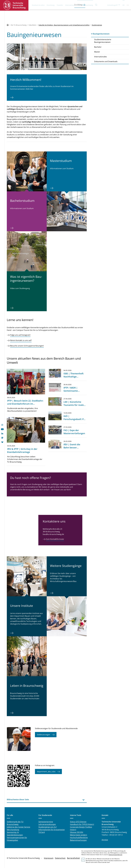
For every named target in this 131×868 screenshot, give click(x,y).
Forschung (51, 5)
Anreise (105, 840)
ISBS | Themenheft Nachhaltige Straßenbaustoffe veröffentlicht (74, 378)
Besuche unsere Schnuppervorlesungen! (27, 346)
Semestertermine (46, 822)
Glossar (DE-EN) (77, 832)
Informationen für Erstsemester (52, 830)
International (70, 5)
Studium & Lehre (38, 5)
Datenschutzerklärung (115, 855)
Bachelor (98, 47)
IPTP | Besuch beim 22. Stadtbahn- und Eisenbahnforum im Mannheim (25, 404)
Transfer (60, 5)
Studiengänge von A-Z (47, 827)
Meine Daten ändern (79, 835)
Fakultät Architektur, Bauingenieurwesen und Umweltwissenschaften (64, 25)
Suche (96, 5)
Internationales (101, 57)
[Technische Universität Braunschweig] (8, 25)
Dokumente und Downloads (106, 61)
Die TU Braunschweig (85, 5)
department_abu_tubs (46, 771)
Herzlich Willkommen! (26, 80)
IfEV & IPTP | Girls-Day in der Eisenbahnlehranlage (22, 450)
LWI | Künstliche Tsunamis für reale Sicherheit (74, 405)
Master (97, 52)
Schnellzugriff (112, 5)
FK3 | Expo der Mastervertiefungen (74, 432)
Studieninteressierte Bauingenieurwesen (103, 41)
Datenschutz (60, 858)
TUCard (42, 832)
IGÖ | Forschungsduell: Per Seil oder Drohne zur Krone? (75, 421)
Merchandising (13, 830)
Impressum (49, 858)
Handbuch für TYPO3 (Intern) (82, 824)
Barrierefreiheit (73, 858)
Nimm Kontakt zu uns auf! (21, 340)
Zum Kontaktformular (55, 539)
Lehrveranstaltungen (47, 824)
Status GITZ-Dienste (78, 822)
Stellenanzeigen (44, 735)
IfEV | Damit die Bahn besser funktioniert (72, 448)
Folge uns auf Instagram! (20, 335)
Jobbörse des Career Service (18, 827)
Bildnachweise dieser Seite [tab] (18, 799)
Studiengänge (97, 25)
